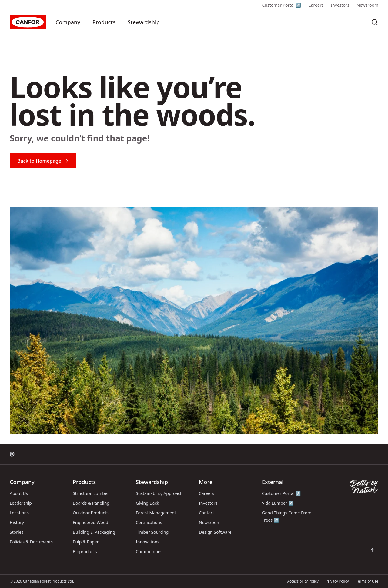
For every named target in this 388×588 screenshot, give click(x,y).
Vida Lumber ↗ (278, 503)
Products (104, 22)
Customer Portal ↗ (281, 5)
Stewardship (144, 22)
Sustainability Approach (159, 493)
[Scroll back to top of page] (372, 550)
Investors (340, 5)
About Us (19, 493)
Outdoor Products (91, 513)
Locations (19, 513)
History (17, 522)
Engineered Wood (90, 522)
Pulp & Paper (86, 542)
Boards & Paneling (91, 503)
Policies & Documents (31, 542)
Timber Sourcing (152, 532)
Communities (149, 551)
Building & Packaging (94, 532)
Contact (207, 513)
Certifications (149, 522)
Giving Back (147, 503)
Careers (316, 5)
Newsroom (368, 5)
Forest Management (156, 513)
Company (68, 22)
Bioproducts (85, 551)
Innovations (148, 542)
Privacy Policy (337, 581)
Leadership (21, 503)
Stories (17, 532)
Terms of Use (367, 581)
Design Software (215, 532)
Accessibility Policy (303, 581)
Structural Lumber (91, 493)
